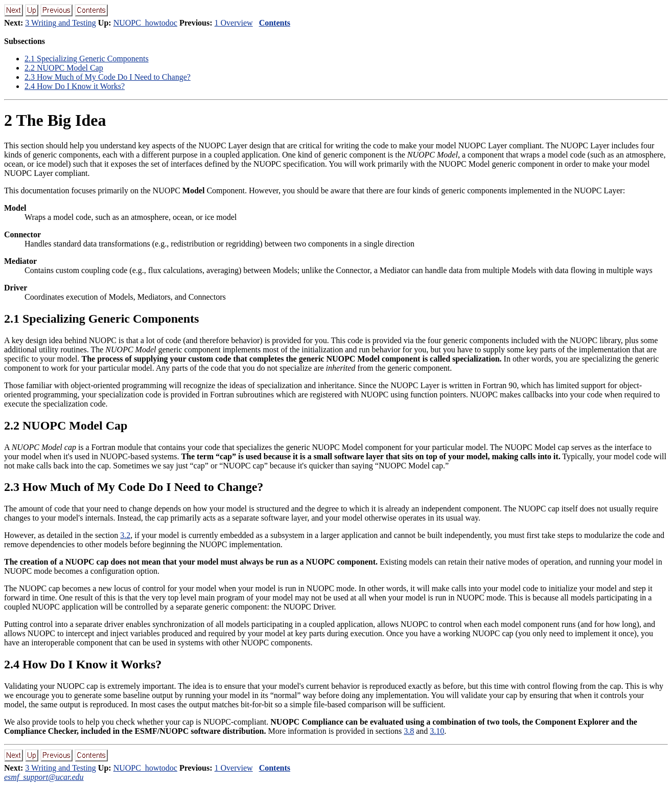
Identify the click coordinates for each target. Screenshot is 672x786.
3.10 (437, 731)
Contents (275, 23)
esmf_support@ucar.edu (44, 777)
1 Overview (234, 23)
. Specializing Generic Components (87, 59)
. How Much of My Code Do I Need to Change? (108, 77)
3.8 (409, 731)
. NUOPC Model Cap (64, 68)
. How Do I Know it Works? (75, 86)
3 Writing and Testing (61, 23)
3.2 (125, 535)
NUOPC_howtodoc (145, 23)
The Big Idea (55, 120)
